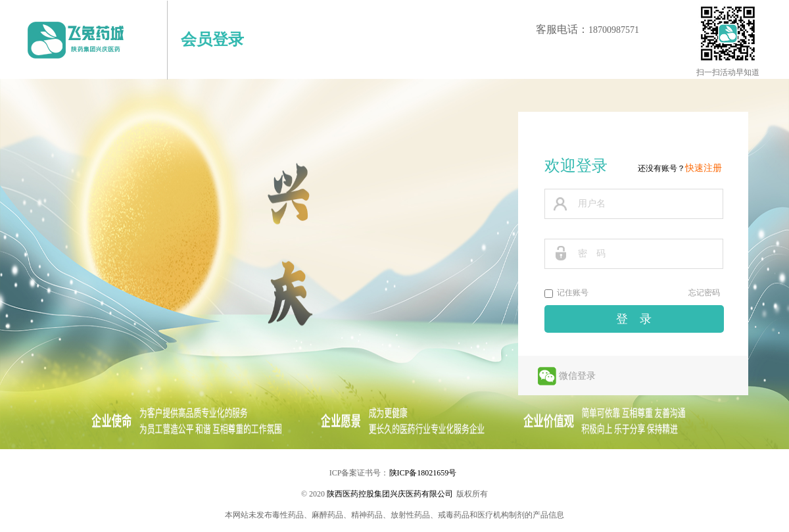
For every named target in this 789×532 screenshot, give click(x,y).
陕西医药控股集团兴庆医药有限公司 (390, 494)
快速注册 (704, 168)
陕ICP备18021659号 (423, 473)
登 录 (634, 319)
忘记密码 (704, 293)
